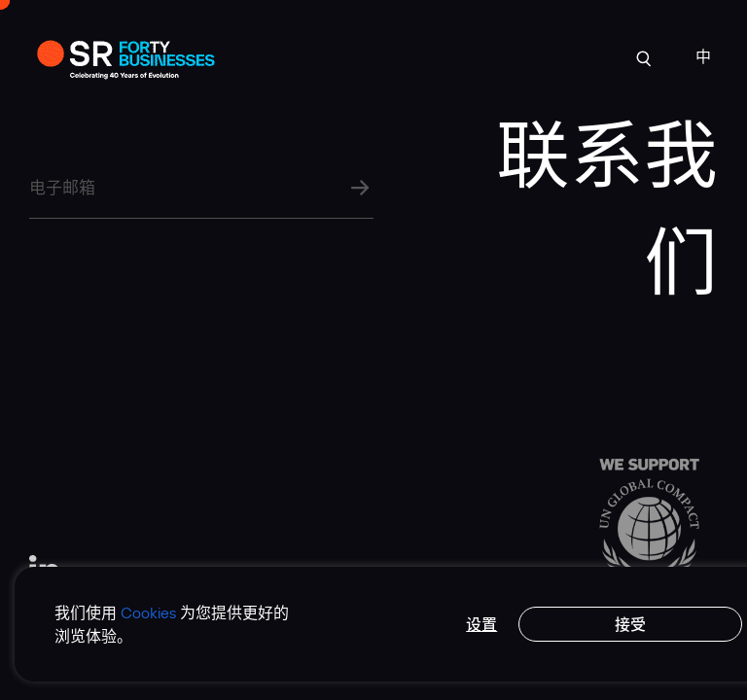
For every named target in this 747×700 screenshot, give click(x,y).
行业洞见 (437, 55)
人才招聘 (510, 55)
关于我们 (291, 55)
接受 (630, 624)
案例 (231, 55)
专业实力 (364, 55)
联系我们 (583, 55)
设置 (481, 624)
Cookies (148, 612)
